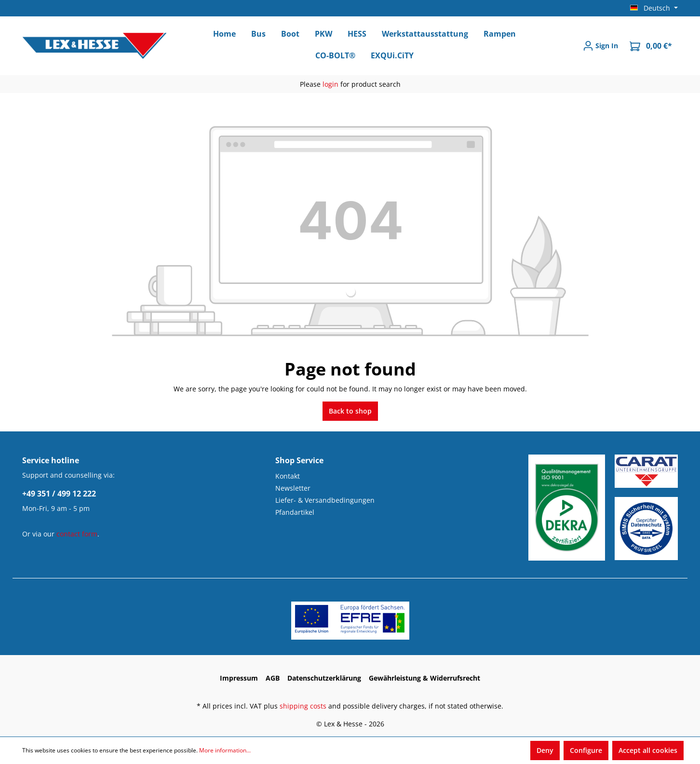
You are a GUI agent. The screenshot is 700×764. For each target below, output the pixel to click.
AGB (273, 678)
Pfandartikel (295, 512)
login (330, 84)
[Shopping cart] (651, 46)
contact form (77, 534)
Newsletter (293, 488)
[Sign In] (600, 46)
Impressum (239, 678)
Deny (545, 750)
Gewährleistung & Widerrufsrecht (424, 678)
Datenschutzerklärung (324, 678)
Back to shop (350, 411)
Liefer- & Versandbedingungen (325, 500)
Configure (586, 750)
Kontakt (288, 476)
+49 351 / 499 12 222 (59, 494)
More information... (225, 750)
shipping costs (303, 706)
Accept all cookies (648, 750)
